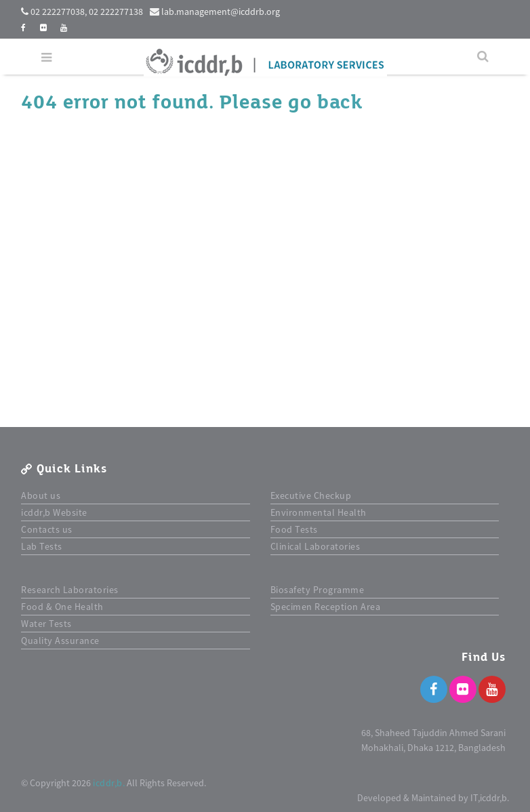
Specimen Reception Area (326, 607)
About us (41, 495)
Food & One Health (62, 607)
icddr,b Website (54, 512)
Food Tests (294, 529)
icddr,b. (109, 783)
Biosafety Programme (318, 590)
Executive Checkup (311, 495)
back (340, 102)
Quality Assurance (60, 641)
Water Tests (46, 624)
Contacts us (47, 529)
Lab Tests (42, 546)
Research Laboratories (70, 590)
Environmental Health (319, 512)
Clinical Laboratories (315, 546)
